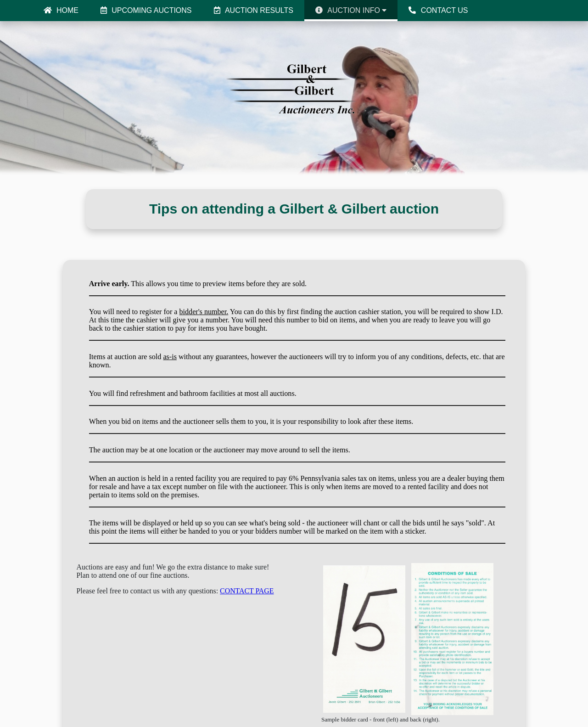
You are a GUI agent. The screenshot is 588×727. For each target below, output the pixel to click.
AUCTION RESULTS (254, 10)
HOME (61, 10)
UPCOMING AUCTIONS (146, 10)
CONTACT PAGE (247, 591)
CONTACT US (438, 10)
